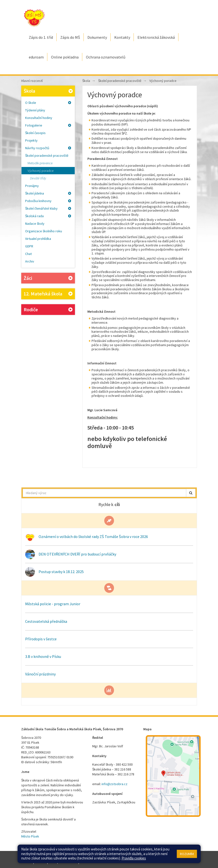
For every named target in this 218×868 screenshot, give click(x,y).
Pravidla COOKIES (93, 862)
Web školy (190, 857)
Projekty (31, 140)
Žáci (48, 278)
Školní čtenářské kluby (48, 208)
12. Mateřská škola (48, 294)
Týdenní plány (35, 110)
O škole (48, 103)
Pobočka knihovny (48, 201)
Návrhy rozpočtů (48, 148)
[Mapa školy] (173, 776)
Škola (49, 91)
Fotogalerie (48, 125)
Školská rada (48, 216)
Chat (28, 254)
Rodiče (48, 310)
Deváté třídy (38, 178)
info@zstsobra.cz (114, 784)
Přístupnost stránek (63, 862)
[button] (191, 493)
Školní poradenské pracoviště (47, 156)
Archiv (30, 261)
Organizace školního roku (44, 231)
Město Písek (30, 836)
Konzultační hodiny (39, 118)
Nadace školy (35, 224)
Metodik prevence (40, 163)
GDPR (29, 246)
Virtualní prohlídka (38, 239)
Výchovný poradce (41, 171)
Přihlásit (41, 862)
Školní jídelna (48, 193)
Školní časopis (35, 133)
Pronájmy (32, 186)
